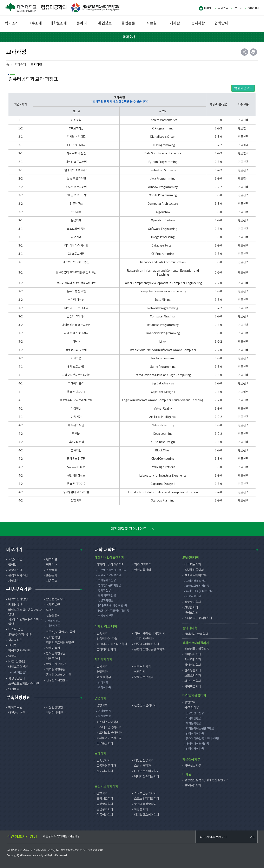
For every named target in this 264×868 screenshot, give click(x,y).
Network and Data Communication (163, 262)
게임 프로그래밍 (76, 367)
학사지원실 (15, 640)
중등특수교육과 (144, 677)
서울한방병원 (54, 708)
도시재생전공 (194, 719)
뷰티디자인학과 (106, 650)
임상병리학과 (105, 804)
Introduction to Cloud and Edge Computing (163, 375)
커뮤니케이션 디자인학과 (150, 634)
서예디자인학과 (144, 639)
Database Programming (163, 325)
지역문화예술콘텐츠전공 (200, 729)
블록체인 (76, 451)
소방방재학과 (142, 766)
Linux (163, 342)
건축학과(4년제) (107, 639)
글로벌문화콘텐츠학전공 (112, 570)
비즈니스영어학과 (108, 722)
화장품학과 (141, 810)
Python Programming (163, 162)
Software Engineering (163, 229)
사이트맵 (223, 8)
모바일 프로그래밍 (76, 195)
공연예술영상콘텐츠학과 (149, 650)
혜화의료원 (15, 708)
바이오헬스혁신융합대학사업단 (25, 612)
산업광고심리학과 (145, 705)
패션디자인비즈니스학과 (112, 644)
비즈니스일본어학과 (109, 733)
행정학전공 (104, 688)
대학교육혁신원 (18, 667)
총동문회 (52, 576)
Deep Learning (163, 434)
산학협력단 (53, 637)
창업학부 (190, 702)
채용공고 (52, 581)
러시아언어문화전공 (109, 738)
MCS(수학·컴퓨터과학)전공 (114, 611)
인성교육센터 (142, 570)
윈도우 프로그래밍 (76, 187)
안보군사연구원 (56, 654)
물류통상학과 (105, 744)
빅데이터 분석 (76, 384)
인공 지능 (76, 417)
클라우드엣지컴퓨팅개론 (76, 375)
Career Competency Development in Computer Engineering (163, 283)
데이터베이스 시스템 (76, 246)
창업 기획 (76, 501)
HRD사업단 (16, 629)
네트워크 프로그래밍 (76, 308)
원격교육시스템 (18, 576)
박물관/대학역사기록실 (61, 632)
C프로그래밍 (76, 129)
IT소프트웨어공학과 (147, 771)
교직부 (12, 645)
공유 (245, 52)
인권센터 (14, 689)
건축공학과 (104, 761)
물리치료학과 (105, 799)
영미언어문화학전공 (110, 586)
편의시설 (52, 560)
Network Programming (163, 308)
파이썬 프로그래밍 (76, 162)
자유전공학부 (193, 765)
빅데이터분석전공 (196, 581)
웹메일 (12, 565)
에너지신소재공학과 (147, 777)
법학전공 (103, 683)
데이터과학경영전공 (197, 744)
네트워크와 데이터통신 (76, 262)
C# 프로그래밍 (76, 254)
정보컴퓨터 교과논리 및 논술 (76, 400)
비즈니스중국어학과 (109, 728)
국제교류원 (53, 605)
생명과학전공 (106, 601)
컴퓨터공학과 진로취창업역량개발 (76, 283)
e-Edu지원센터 (19, 673)
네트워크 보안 (76, 425)
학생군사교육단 (56, 664)
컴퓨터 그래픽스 (76, 317)
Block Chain (163, 451)
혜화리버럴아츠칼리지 (110, 565)
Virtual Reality (163, 409)
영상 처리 (76, 237)
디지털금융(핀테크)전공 (200, 591)
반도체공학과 (105, 771)
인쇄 (253, 52)
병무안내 (52, 565)
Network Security (163, 425)
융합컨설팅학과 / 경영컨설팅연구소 (206, 780)
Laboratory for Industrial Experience (163, 476)
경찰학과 (102, 672)
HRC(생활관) (16, 662)
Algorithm (163, 212)
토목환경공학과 (106, 766)
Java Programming (163, 179)
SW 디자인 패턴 (76, 467)
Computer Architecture (163, 204)
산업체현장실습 (76, 476)
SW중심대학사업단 (20, 635)
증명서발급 (15, 570)
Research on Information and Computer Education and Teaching (163, 273)
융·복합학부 (192, 708)
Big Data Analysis (163, 384)
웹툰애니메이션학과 (147, 644)
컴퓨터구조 (76, 204)
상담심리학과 (193, 665)
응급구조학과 (105, 810)
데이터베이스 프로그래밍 (76, 325)
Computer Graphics (163, 317)
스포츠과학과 (193, 676)
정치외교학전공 (107, 596)
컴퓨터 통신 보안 (76, 291)
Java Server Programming (163, 333)
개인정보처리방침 (22, 837)
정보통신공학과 (194, 570)
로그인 (238, 8)
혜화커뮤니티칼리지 (197, 649)
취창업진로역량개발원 (60, 643)
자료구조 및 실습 (76, 154)
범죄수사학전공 (195, 749)
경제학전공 (104, 591)
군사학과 (102, 667)
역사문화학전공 (107, 580)
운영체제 (76, 221)
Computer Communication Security (163, 291)
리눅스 (76, 342)
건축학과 (102, 634)
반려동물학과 (193, 670)
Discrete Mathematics (163, 120)
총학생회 (52, 570)
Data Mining (163, 300)
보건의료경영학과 (145, 804)
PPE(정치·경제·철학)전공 (113, 606)
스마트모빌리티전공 (197, 586)
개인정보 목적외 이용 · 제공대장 (61, 836)
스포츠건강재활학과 (147, 799)
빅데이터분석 (76, 442)
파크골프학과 (193, 681)
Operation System (163, 221)
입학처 (12, 656)
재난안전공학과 (144, 761)
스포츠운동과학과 (145, 793)
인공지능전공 (194, 596)
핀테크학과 (191, 613)
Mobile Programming (163, 195)
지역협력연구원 (56, 670)
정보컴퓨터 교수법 (76, 350)
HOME (208, 8)
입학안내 (253, 8)
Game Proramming (163, 367)
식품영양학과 (105, 815)
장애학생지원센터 (19, 651)
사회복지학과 (142, 667)
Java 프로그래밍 (76, 179)
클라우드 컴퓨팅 (76, 459)
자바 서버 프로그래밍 (76, 333)
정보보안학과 (193, 602)
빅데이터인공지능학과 (198, 618)
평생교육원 (53, 648)
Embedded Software (163, 170)
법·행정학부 (104, 677)
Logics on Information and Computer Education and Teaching (163, 400)
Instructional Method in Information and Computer (163, 350)
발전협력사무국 (56, 599)
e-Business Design (163, 442)
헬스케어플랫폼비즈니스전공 (203, 739)
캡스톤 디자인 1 (76, 392)
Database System (163, 246)
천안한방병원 (54, 713)
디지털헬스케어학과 (147, 815)
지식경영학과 (193, 660)
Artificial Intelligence (163, 417)
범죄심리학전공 (195, 734)
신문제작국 (54, 621)
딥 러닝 (76, 434)
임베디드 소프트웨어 (76, 170)
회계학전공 (104, 716)
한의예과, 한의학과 (196, 634)
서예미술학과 (193, 687)
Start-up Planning (163, 501)
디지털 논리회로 (76, 137)
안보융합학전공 (195, 713)
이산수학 (76, 120)
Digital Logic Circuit (163, 137)
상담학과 (140, 672)
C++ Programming (163, 145)
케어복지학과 (193, 654)
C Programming (163, 129)
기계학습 (76, 358)
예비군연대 (53, 659)
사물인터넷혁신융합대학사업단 (25, 622)
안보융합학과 (193, 786)
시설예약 (14, 581)
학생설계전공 (106, 616)
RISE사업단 (16, 605)
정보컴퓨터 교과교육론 (76, 492)
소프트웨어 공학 (76, 229)
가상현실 (76, 409)
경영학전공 (104, 711)
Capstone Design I (163, 392)
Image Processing (163, 237)
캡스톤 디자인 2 (76, 484)
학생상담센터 (17, 678)
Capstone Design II (163, 484)
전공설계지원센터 (57, 680)
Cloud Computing (163, 459)
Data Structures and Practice (163, 154)
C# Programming (163, 254)
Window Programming (163, 187)
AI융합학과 (191, 608)
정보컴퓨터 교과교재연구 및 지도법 (76, 273)
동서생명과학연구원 (59, 675)
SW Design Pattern (163, 467)
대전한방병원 (17, 713)
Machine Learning (163, 358)
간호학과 (102, 793)
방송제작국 (54, 626)
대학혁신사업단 (18, 599)
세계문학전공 (194, 724)
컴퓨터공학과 (36, 8)
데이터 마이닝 (76, 300)
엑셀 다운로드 (243, 88)
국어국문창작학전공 (110, 575)
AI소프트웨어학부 (196, 575)
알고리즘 (76, 212)
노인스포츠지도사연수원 (24, 684)
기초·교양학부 (143, 565)
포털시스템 (15, 560)
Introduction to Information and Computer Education (163, 492)
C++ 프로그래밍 (76, 145)
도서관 (50, 610)
